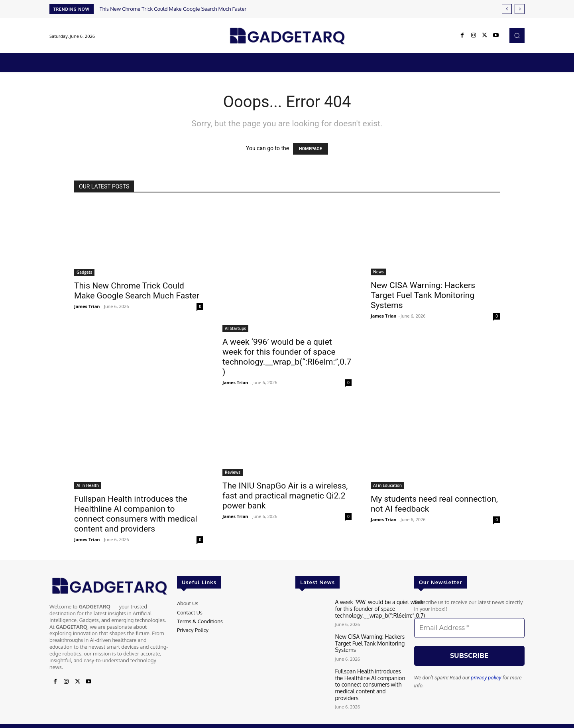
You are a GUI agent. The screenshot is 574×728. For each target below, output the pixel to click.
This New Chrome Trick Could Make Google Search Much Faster (173, 9)
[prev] (507, 9)
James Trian (87, 306)
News (378, 272)
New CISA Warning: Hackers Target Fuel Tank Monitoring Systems (423, 295)
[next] (520, 9)
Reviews (233, 472)
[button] (517, 35)
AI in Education (387, 485)
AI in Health (88, 485)
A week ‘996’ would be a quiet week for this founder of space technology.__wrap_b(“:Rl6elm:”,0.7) (287, 357)
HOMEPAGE (311, 149)
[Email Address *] (469, 628)
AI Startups (235, 328)
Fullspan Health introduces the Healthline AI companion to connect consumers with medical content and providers (136, 514)
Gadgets (84, 272)
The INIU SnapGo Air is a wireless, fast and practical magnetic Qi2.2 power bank (285, 496)
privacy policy (486, 678)
